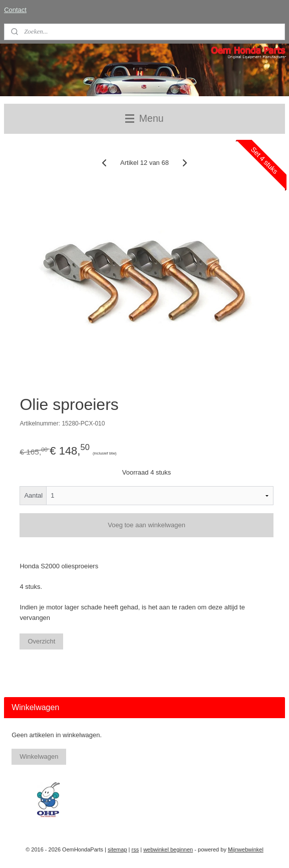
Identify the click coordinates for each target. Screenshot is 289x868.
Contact (15, 10)
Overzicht (41, 641)
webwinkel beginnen (168, 849)
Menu (144, 118)
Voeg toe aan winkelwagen (147, 525)
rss (135, 849)
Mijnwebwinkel (246, 849)
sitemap (117, 849)
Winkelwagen (39, 756)
